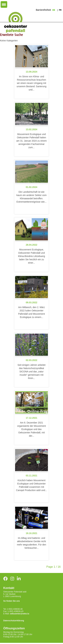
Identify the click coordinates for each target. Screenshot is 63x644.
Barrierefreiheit (43, 10)
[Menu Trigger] (4, 4)
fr (60, 10)
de (54, 10)
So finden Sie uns (12, 601)
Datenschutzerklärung (14, 621)
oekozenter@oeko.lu (20, 614)
